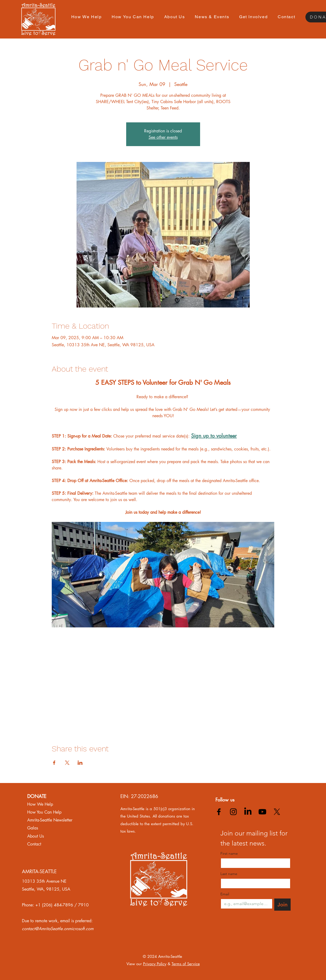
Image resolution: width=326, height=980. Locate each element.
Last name (229, 874)
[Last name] (254, 883)
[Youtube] (262, 812)
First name (229, 854)
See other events (163, 137)
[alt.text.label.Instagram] (233, 812)
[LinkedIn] (248, 812)
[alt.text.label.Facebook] (219, 812)
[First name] (254, 863)
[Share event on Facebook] (54, 763)
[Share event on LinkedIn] (80, 763)
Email (225, 894)
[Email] (245, 904)
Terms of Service (186, 964)
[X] (277, 812)
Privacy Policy (155, 964)
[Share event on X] (67, 763)
